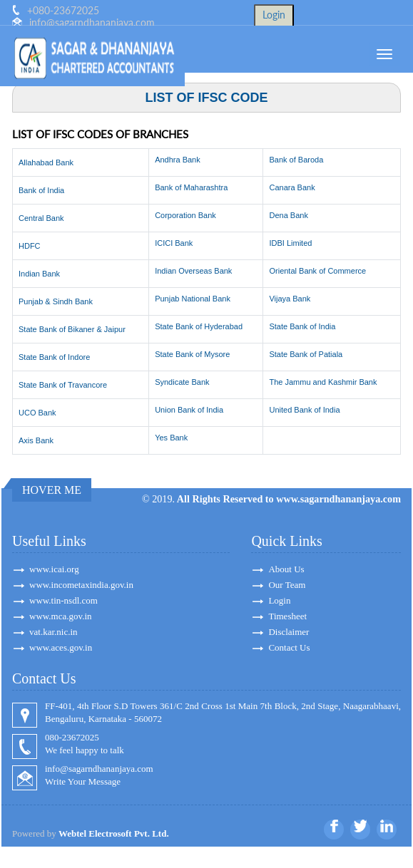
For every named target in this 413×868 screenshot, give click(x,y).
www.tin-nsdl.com (63, 600)
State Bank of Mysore (192, 354)
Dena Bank (288, 215)
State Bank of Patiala (306, 354)
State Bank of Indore (54, 357)
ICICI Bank (174, 243)
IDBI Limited (290, 243)
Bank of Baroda (296, 160)
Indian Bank (39, 274)
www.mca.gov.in (61, 616)
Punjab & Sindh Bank (56, 301)
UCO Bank (37, 413)
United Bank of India (304, 410)
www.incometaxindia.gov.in (81, 585)
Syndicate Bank (182, 382)
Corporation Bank (185, 215)
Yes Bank (171, 438)
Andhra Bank (178, 160)
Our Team (287, 585)
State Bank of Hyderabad (199, 326)
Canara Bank (292, 187)
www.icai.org (54, 569)
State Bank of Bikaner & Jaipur (72, 329)
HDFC (30, 246)
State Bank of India (302, 326)
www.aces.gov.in (61, 647)
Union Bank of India (189, 410)
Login (279, 600)
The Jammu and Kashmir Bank (323, 382)
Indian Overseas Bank (193, 271)
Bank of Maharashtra (191, 187)
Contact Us (289, 647)
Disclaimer (289, 632)
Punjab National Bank (193, 299)
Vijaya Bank (290, 299)
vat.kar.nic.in (53, 632)
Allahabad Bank (46, 162)
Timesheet (287, 616)
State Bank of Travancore (63, 385)
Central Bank (41, 218)
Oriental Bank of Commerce (317, 271)
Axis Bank (36, 440)
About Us (286, 569)
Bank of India (41, 190)
